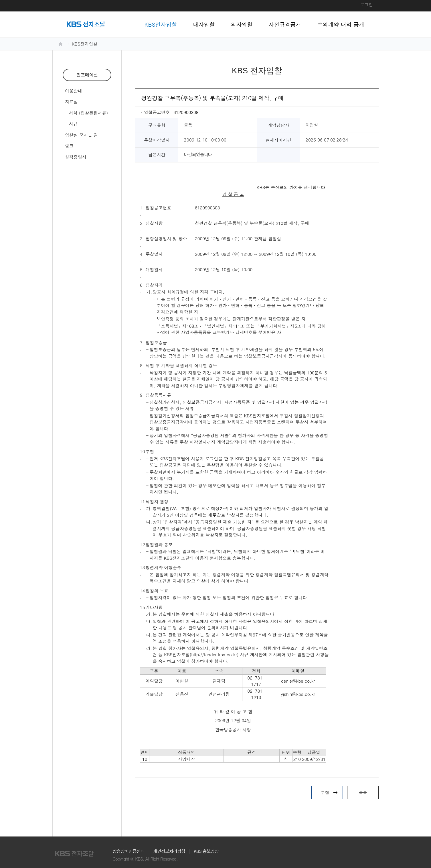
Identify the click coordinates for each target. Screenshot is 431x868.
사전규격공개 (285, 24)
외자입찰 (242, 24)
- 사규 (71, 124)
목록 (363, 792)
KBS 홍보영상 (206, 851)
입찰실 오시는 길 (81, 135)
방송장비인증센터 (128, 851)
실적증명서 (76, 157)
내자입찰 (204, 24)
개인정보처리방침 (169, 851)
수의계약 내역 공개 (341, 24)
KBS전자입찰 (161, 24)
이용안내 (74, 91)
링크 (69, 146)
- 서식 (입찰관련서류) (86, 113)
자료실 (71, 102)
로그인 (366, 4)
